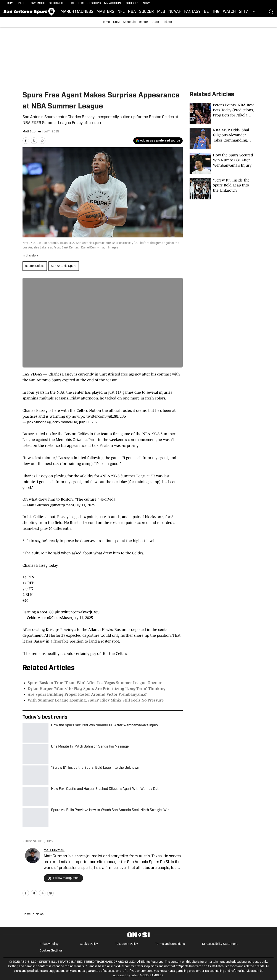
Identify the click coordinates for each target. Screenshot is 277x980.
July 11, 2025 (89, 422)
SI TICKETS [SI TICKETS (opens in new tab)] (57, 3)
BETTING (212, 12)
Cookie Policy (89, 944)
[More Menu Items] (253, 12)
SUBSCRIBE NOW (138, 3)
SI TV (243, 12)
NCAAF (175, 12)
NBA (132, 12)
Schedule (129, 22)
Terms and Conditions (170, 944)
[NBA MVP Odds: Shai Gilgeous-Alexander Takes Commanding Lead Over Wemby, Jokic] (222, 138)
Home (106, 22)
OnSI (116, 22)
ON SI (20, 3)
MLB (161, 12)
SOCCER (147, 12)
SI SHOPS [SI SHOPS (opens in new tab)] (94, 3)
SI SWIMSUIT (37, 3)
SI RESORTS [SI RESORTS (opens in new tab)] (76, 3)
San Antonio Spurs (64, 266)
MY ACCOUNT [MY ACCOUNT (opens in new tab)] (113, 3)
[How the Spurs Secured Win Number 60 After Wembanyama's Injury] (222, 164)
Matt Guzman (32, 132)
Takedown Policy (126, 944)
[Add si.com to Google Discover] (158, 141)
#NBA (105, 476)
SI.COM (8, 3)
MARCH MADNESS (77, 12)
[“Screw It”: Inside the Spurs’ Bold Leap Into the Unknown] (222, 189)
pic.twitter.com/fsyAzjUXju (77, 612)
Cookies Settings (51, 951)
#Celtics (87, 476)
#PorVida (108, 499)
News (40, 914)
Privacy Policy (49, 944)
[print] (50, 893)
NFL (121, 12)
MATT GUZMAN (54, 850)
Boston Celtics (35, 266)
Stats (155, 22)
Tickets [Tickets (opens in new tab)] (167, 22)
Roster (144, 22)
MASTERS (105, 12)
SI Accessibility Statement (220, 944)
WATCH (229, 12)
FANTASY (192, 12)
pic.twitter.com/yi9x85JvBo (103, 416)
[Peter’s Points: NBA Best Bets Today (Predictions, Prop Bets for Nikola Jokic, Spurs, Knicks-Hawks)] (222, 113)
